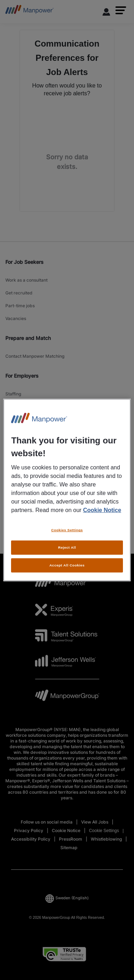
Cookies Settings (67, 530)
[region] (67, 490)
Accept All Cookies (67, 565)
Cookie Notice (102, 510)
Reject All (67, 547)
